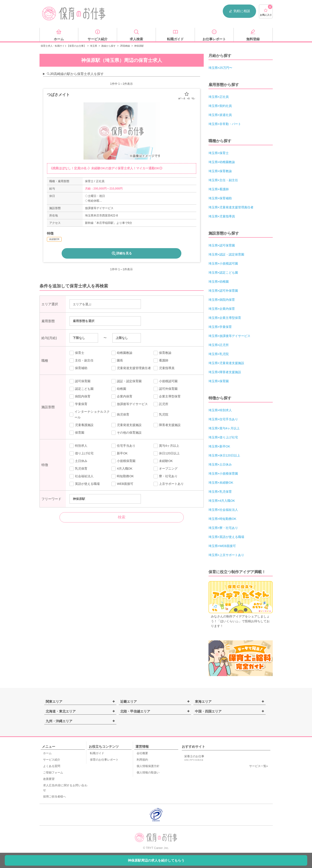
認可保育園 (80, 381)
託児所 (161, 404)
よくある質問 (52, 766)
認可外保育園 (166, 389)
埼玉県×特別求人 (220, 410)
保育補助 (78, 368)
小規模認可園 (166, 381)
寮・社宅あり (166, 476)
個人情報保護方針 (148, 766)
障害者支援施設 (167, 425)
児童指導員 (164, 368)
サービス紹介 (52, 760)
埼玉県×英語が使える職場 (226, 537)
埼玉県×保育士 (219, 153)
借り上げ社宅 (82, 453)
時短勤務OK (123, 476)
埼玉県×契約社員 (220, 106)
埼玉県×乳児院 (219, 354)
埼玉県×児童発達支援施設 (226, 363)
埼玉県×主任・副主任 (223, 180)
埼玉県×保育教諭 (220, 171)
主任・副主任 (82, 361)
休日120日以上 (167, 453)
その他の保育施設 (126, 433)
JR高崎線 (125, 46)
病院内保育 (80, 396)
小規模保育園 (123, 461)
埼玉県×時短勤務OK (222, 519)
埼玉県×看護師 (219, 189)
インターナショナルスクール (90, 414)
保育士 (77, 353)
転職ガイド (97, 753)
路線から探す (109, 46)
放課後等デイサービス (130, 404)
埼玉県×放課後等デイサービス (230, 336)
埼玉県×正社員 (219, 97)
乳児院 (161, 415)
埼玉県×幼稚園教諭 (222, 162)
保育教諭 (162, 353)
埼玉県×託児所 (219, 345)
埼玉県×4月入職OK (222, 501)
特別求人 (78, 446)
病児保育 (120, 415)
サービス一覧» (259, 766)
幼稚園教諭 (122, 353)
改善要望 (49, 779)
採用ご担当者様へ (54, 797)
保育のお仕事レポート (104, 760)
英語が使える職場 (85, 484)
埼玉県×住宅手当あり (223, 419)
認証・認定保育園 (126, 381)
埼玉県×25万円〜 (220, 68)
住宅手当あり (123, 446)
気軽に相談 (239, 11)
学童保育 (78, 404)
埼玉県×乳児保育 (220, 492)
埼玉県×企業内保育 (222, 309)
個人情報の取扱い (148, 773)
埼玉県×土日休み (220, 464)
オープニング (166, 469)
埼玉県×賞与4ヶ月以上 (224, 428)
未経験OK (163, 461)
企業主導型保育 (167, 396)
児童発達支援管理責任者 (131, 368)
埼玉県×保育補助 (220, 198)
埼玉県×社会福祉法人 (223, 510)
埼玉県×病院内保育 (222, 300)
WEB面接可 (122, 484)
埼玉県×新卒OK (219, 446)
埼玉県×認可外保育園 (223, 291)
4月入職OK (122, 469)
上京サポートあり (169, 484)
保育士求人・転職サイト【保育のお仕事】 (63, 46)
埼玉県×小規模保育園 (223, 474)
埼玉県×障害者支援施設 (225, 372)
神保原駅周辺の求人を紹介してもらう (156, 860)
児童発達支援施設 (126, 425)
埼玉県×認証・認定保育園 (226, 254)
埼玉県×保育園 (219, 381)
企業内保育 (122, 396)
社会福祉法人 (82, 476)
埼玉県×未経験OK (221, 483)
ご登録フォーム (53, 773)
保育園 (77, 433)
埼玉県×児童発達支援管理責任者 (231, 207)
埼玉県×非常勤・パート (225, 124)
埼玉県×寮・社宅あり (223, 528)
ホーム (47, 753)
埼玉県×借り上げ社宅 (223, 437)
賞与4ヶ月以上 (166, 446)
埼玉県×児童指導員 (222, 216)
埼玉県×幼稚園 (219, 282)
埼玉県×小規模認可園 (223, 263)
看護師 (161, 361)
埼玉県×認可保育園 (222, 245)
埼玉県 (94, 46)
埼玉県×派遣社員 (220, 115)
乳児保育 (78, 469)
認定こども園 (82, 389)
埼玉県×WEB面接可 (222, 546)
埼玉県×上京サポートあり (226, 555)
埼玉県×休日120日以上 (224, 455)
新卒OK (119, 453)
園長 (117, 361)
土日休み (78, 461)
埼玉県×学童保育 (220, 327)
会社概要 (142, 753)
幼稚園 (119, 389)
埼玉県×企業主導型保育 (225, 318)
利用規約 (142, 760)
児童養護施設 (82, 425)
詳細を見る (121, 253)
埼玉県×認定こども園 (223, 273)
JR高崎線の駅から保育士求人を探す (75, 74)
